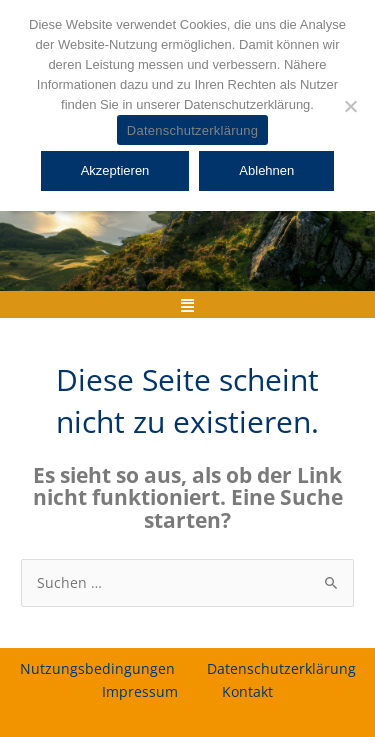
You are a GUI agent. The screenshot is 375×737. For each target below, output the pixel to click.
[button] (188, 304)
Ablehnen (266, 170)
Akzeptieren (115, 170)
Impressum (140, 691)
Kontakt (247, 691)
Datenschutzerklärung (281, 668)
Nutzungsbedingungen (97, 668)
